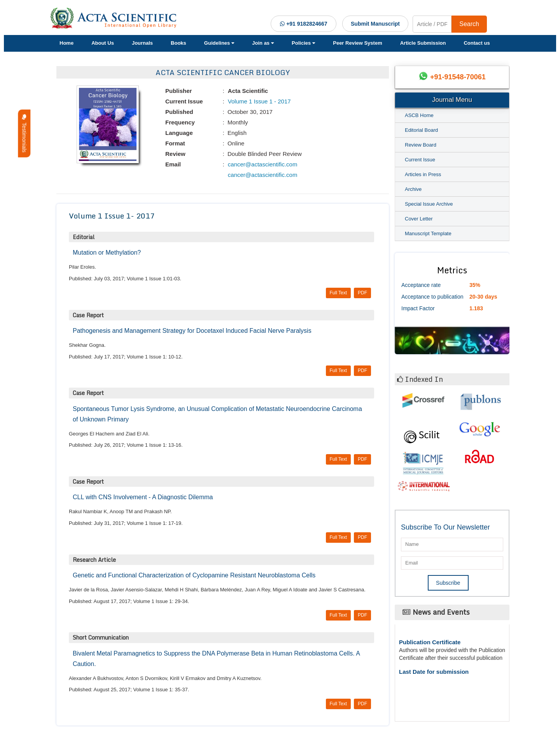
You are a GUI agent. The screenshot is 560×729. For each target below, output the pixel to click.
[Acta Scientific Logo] (116, 18)
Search (469, 24)
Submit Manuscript (375, 24)
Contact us (477, 43)
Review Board (421, 145)
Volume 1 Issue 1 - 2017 (259, 101)
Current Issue (420, 160)
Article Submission (423, 43)
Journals (142, 43)
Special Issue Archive (429, 204)
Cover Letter (419, 219)
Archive (413, 189)
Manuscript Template (428, 233)
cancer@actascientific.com (262, 164)
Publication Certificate (430, 642)
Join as (263, 43)
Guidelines (219, 43)
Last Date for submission (434, 672)
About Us (103, 43)
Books (178, 43)
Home (66, 43)
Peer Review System (357, 43)
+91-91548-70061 (458, 77)
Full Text (338, 293)
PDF (362, 293)
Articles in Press (423, 174)
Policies (303, 43)
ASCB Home (419, 115)
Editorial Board (421, 130)
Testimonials (24, 134)
